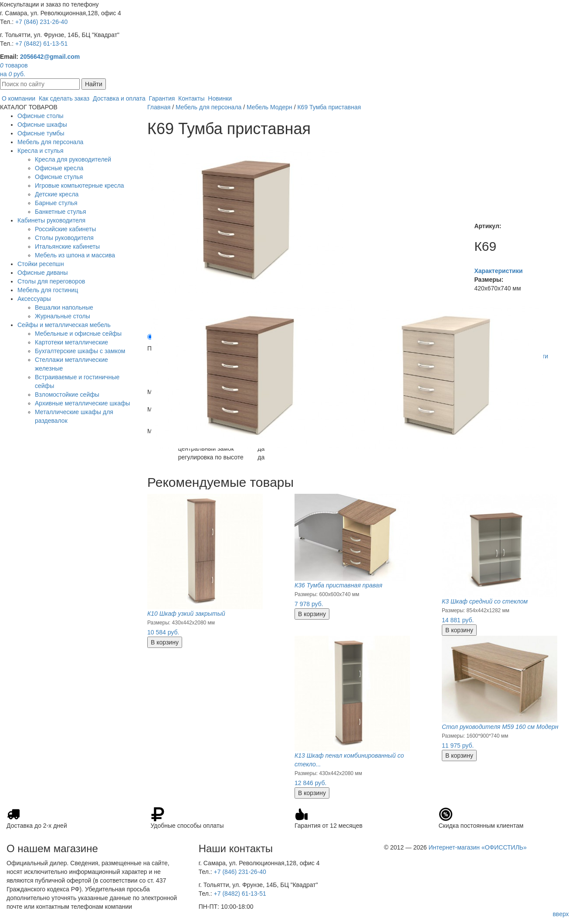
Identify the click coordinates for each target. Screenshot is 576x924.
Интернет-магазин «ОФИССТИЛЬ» (477, 847)
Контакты (191, 98)
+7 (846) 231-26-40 (41, 22)
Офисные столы (41, 116)
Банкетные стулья (61, 212)
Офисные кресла (59, 168)
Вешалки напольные (64, 307)
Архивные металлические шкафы (83, 403)
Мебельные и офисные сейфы (78, 334)
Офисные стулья (59, 177)
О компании (19, 98)
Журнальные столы (63, 316)
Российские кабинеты (65, 229)
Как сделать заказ (64, 98)
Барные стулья (56, 203)
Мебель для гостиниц (48, 290)
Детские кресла (57, 194)
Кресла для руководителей (73, 159)
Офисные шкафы (42, 125)
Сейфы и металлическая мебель (64, 325)
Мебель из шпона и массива (75, 255)
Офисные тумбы (41, 133)
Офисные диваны (43, 273)
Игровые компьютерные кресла (80, 185)
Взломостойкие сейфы (67, 395)
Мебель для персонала (50, 142)
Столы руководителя (64, 238)
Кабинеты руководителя (51, 220)
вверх (561, 914)
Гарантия (162, 98)
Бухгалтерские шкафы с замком (80, 351)
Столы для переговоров (51, 281)
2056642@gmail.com (50, 57)
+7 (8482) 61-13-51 (41, 44)
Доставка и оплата (119, 98)
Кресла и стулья (41, 151)
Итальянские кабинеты (67, 246)
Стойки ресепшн (41, 264)
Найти (94, 84)
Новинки (220, 98)
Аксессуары (34, 299)
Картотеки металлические (71, 342)
